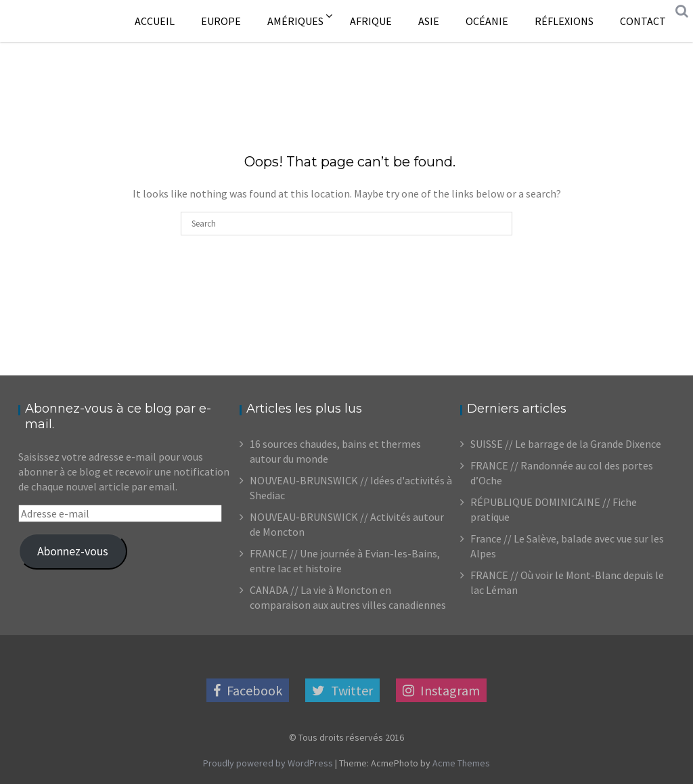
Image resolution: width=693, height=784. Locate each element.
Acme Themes (461, 763)
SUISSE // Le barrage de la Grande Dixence (566, 444)
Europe (221, 21)
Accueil (155, 21)
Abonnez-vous (73, 551)
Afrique (371, 21)
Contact (643, 21)
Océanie (487, 21)
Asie (429, 21)
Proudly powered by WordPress (268, 763)
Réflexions (564, 21)
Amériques (295, 21)
